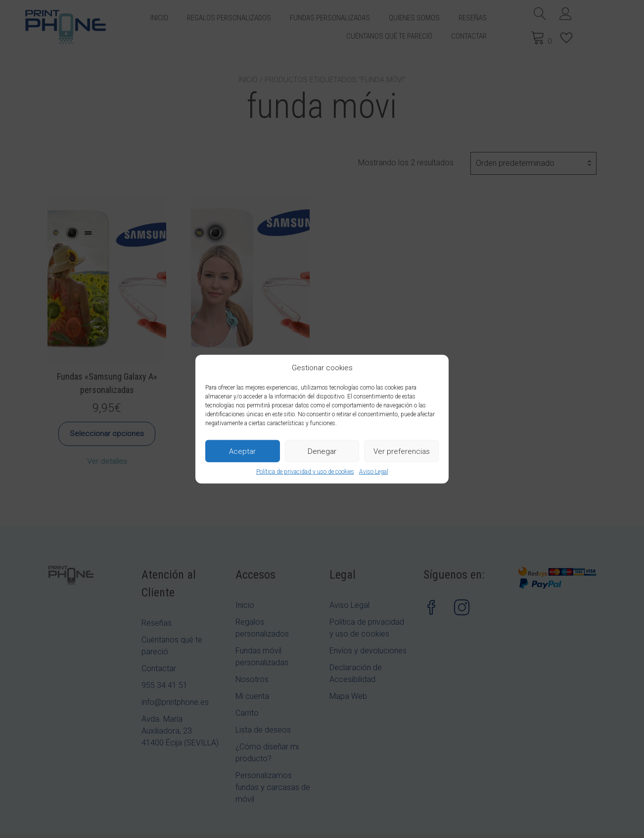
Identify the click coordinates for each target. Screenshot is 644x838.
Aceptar (242, 451)
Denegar (322, 451)
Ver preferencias (402, 451)
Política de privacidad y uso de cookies (305, 472)
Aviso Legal (374, 472)
